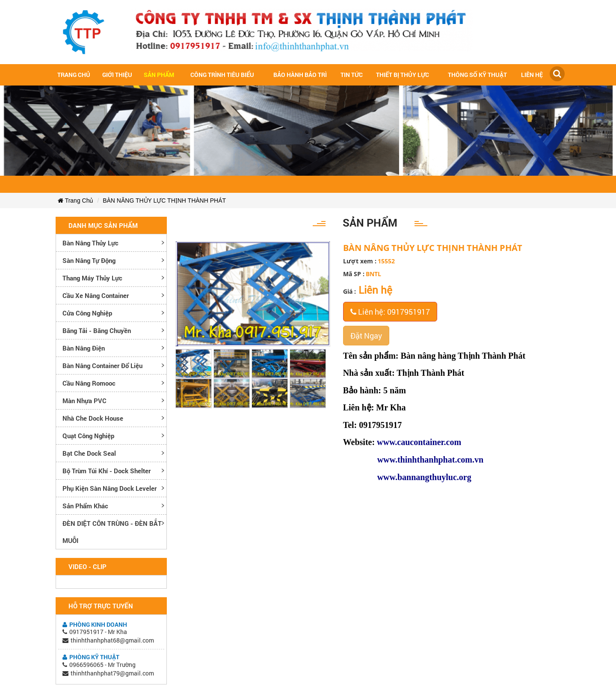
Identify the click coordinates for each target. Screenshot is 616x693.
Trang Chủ (76, 201)
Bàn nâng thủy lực (90, 243)
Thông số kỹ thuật (477, 75)
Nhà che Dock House (93, 418)
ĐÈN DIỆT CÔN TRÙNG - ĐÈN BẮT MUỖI (112, 532)
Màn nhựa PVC (84, 401)
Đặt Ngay (366, 336)
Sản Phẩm (159, 75)
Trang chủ (74, 75)
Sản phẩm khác (85, 506)
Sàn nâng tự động (89, 260)
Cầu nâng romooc (89, 383)
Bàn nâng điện (84, 348)
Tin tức (352, 75)
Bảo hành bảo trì (300, 75)
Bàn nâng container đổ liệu (102, 366)
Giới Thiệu (117, 75)
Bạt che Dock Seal (89, 453)
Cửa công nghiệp (87, 313)
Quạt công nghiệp (88, 436)
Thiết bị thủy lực (403, 75)
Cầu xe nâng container (96, 295)
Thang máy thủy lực (92, 278)
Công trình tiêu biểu (222, 75)
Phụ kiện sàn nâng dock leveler (110, 488)
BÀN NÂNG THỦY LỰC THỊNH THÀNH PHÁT (164, 201)
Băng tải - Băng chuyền (97, 330)
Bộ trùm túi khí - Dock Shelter (107, 471)
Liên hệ (532, 75)
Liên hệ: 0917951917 (390, 312)
